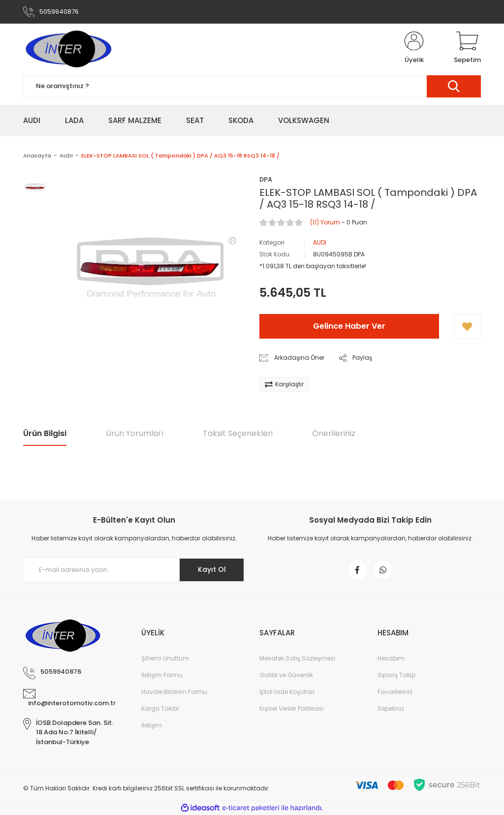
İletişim (152, 725)
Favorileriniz (395, 692)
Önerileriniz (334, 433)
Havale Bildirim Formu (174, 692)
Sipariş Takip (396, 675)
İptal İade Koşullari (287, 692)
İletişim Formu (162, 675)
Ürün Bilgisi (45, 433)
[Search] (252, 86)
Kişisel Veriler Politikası (291, 708)
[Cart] (467, 48)
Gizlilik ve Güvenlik (286, 675)
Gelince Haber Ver (349, 326)
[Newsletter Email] (134, 570)
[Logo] (68, 48)
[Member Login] (414, 48)
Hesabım (391, 658)
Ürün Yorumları (135, 433)
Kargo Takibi (160, 708)
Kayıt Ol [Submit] (212, 569)
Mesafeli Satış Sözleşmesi (297, 658)
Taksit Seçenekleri (238, 433)
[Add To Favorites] (467, 326)
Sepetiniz (391, 708)
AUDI (320, 242)
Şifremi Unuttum (165, 658)
